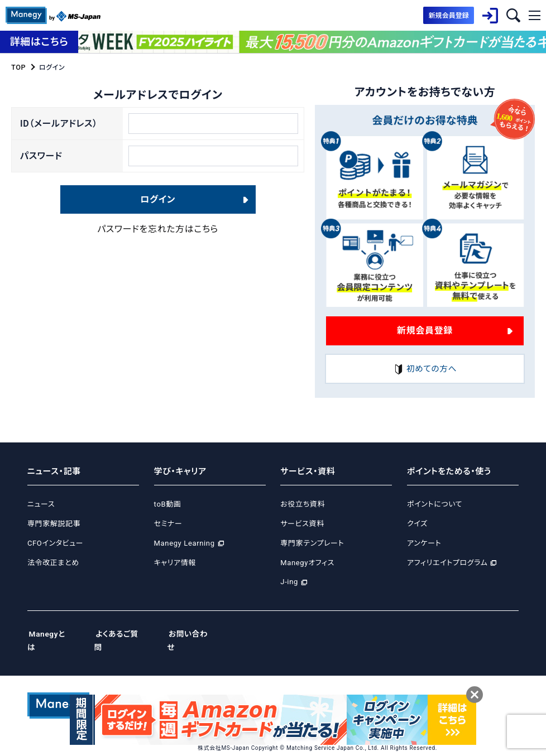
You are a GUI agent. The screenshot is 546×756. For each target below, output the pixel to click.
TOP (18, 67)
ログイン (158, 206)
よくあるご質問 (126, 634)
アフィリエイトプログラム (447, 563)
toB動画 (168, 505)
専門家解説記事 (54, 524)
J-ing (289, 582)
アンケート (424, 543)
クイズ (417, 524)
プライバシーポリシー (268, 685)
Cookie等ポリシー (339, 685)
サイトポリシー (399, 685)
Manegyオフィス (307, 563)
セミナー (168, 524)
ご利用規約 (449, 685)
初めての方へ (425, 369)
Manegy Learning (185, 543)
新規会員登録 (425, 330)
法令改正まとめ (53, 563)
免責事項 (490, 685)
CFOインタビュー (55, 543)
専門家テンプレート (312, 543)
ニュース (41, 505)
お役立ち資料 (303, 505)
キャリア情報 (175, 563)
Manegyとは (52, 634)
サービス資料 (302, 524)
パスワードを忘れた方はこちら (158, 236)
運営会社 (212, 685)
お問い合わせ (202, 634)
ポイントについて (435, 505)
